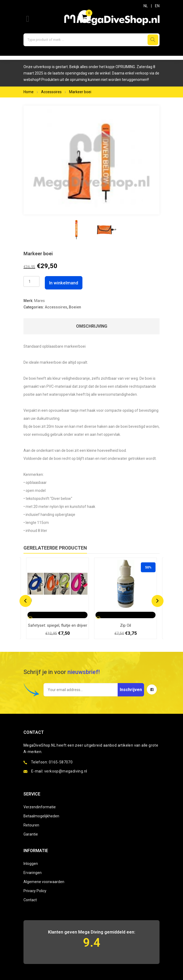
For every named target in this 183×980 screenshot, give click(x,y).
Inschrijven (131, 690)
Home (29, 92)
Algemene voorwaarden (44, 882)
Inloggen (31, 864)
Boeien (75, 307)
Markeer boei (80, 92)
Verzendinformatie (40, 807)
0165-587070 (61, 762)
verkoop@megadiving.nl (66, 771)
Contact (30, 900)
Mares (39, 301)
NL (146, 6)
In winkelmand (64, 283)
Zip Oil (126, 625)
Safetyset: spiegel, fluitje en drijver (58, 625)
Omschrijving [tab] (92, 326)
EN (157, 6)
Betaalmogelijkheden (41, 816)
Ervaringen (33, 873)
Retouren (31, 825)
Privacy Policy (35, 891)
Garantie (31, 834)
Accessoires (51, 92)
